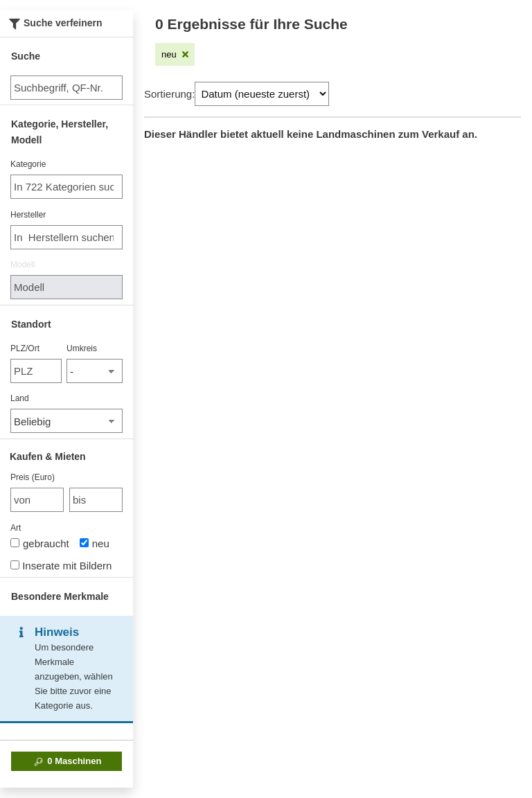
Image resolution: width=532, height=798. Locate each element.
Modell (23, 265)
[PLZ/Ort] (36, 371)
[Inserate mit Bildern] (15, 565)
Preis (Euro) (33, 477)
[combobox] (66, 187)
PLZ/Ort (25, 348)
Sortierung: (169, 94)
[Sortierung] (262, 94)
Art (16, 528)
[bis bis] (96, 500)
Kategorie (28, 164)
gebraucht (40, 543)
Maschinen (67, 761)
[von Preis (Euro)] (37, 500)
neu (95, 543)
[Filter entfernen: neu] (175, 54)
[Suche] (66, 88)
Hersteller (28, 215)
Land (20, 398)
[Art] (15, 543)
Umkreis (82, 348)
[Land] (66, 421)
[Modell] (66, 287)
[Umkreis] (95, 371)
